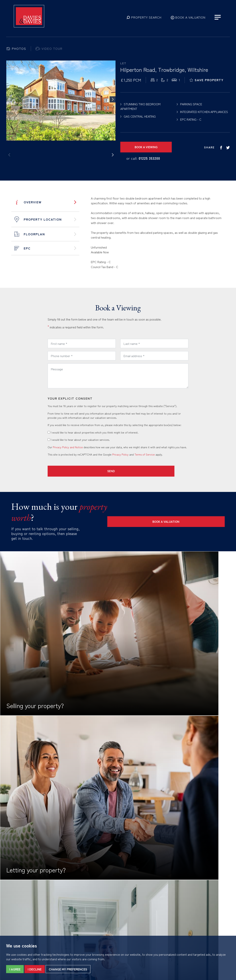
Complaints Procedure (34, 912)
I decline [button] (35, 969)
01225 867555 (73, 901)
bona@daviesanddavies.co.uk (87, 907)
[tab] (16, 49)
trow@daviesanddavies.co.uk (144, 907)
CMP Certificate (35, 908)
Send (71, 471)
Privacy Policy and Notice (68, 447)
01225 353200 (149, 158)
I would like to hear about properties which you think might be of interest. (93, 432)
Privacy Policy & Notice (38, 903)
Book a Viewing (143, 147)
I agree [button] (15, 969)
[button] (144, 20)
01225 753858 (130, 901)
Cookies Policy (15, 908)
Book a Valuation (202, 513)
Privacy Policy (120, 454)
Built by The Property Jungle (23, 916)
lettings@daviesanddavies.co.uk (203, 907)
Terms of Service (145, 454)
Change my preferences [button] (68, 969)
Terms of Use (14, 903)
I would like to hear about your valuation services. (79, 440)
